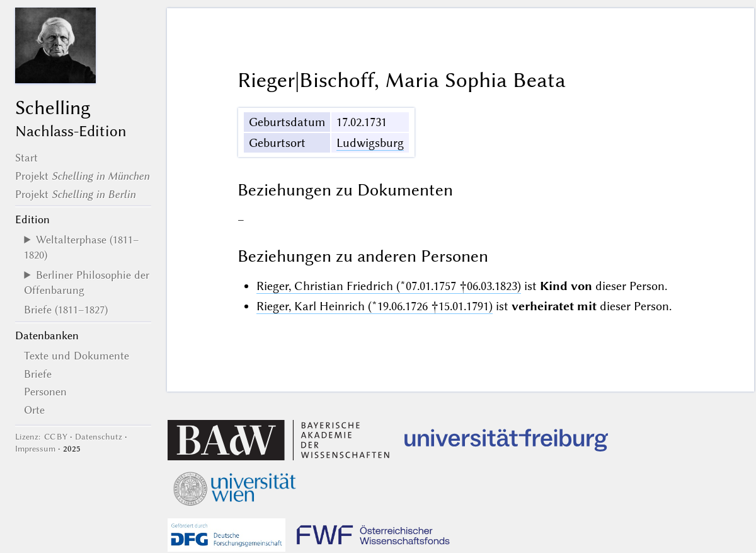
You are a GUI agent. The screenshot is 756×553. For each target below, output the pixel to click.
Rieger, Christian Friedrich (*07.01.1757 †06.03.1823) (389, 286)
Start (26, 158)
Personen (45, 392)
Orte (34, 410)
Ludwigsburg (370, 143)
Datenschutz (99, 437)
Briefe (38, 374)
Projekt (82, 176)
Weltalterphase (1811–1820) (82, 247)
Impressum (35, 449)
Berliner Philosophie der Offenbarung (87, 282)
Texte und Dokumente (77, 356)
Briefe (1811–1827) (66, 310)
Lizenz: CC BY (41, 437)
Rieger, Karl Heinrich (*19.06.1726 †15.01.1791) (375, 306)
